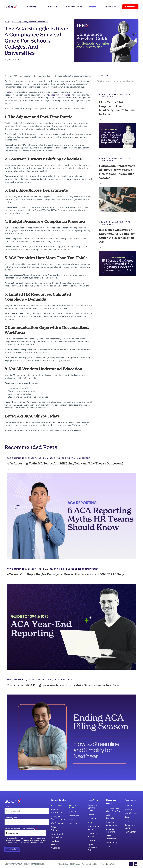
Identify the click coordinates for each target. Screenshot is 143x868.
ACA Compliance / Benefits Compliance (115, 81)
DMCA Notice (75, 864)
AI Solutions (56, 848)
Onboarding (112, 843)
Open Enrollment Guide (92, 847)
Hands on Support (55, 842)
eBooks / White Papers (95, 828)
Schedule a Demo (130, 826)
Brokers (73, 812)
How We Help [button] (52, 7)
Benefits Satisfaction (112, 823)
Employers (74, 816)
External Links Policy (108, 864)
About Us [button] (110, 7)
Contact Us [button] (130, 7)
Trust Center (130, 832)
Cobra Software (55, 829)
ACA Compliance (112, 817)
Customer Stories (92, 835)
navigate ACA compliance (58, 95)
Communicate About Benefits (113, 810)
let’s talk (56, 422)
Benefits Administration (57, 811)
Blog (90, 823)
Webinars (92, 819)
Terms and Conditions (90, 864)
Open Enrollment (111, 837)
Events (91, 815)
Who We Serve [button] (74, 7)
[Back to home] (11, 7)
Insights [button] (93, 7)
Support (128, 817)
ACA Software (57, 823)
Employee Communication (58, 818)
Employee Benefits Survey (92, 808)
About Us (129, 805)
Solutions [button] (33, 7)
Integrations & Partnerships (57, 835)
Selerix (10, 92)
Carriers (73, 820)
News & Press (131, 813)
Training (91, 840)
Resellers (73, 824)
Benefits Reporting (111, 830)
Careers (128, 809)
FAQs (127, 821)
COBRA (110, 847)
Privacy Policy (63, 864)
